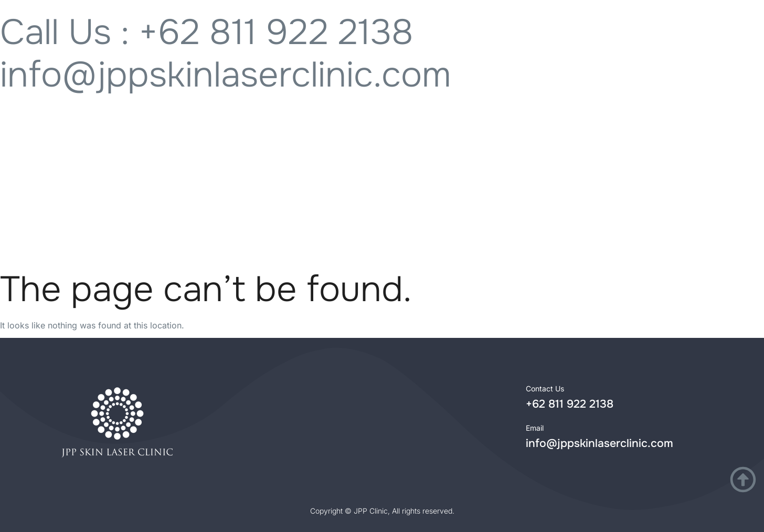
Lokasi (293, 225)
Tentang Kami (478, 225)
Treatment (135, 225)
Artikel (662, 225)
